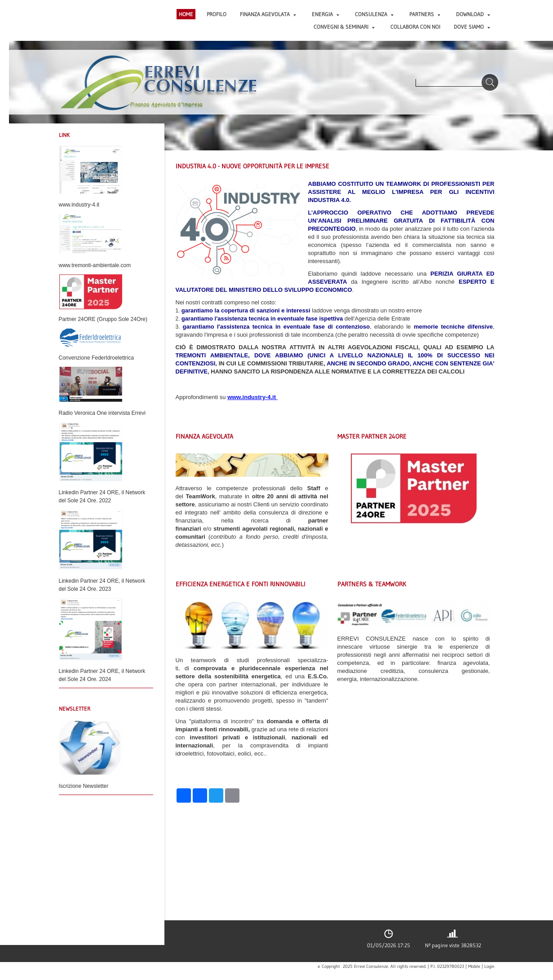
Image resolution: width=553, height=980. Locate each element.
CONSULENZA (374, 14)
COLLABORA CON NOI (415, 27)
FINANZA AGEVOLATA (268, 14)
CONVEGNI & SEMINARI (344, 27)
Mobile (474, 967)
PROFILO (217, 14)
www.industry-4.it (252, 397)
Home (186, 14)
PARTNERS (425, 14)
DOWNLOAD (473, 14)
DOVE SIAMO (472, 27)
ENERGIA (325, 14)
